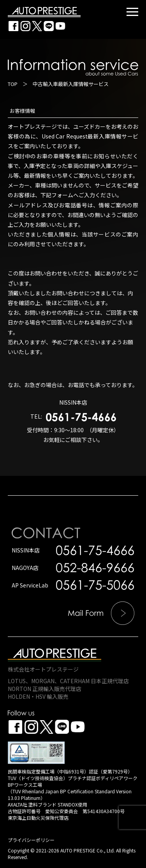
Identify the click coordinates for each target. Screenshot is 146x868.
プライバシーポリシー (31, 840)
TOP (13, 84)
